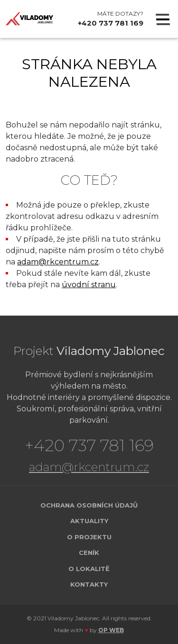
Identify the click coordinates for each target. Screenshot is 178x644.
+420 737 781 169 (111, 23)
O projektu (89, 537)
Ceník (89, 553)
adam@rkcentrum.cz (58, 262)
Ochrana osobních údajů (89, 505)
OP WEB (111, 630)
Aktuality (89, 521)
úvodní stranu (89, 285)
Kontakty (89, 584)
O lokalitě (89, 569)
